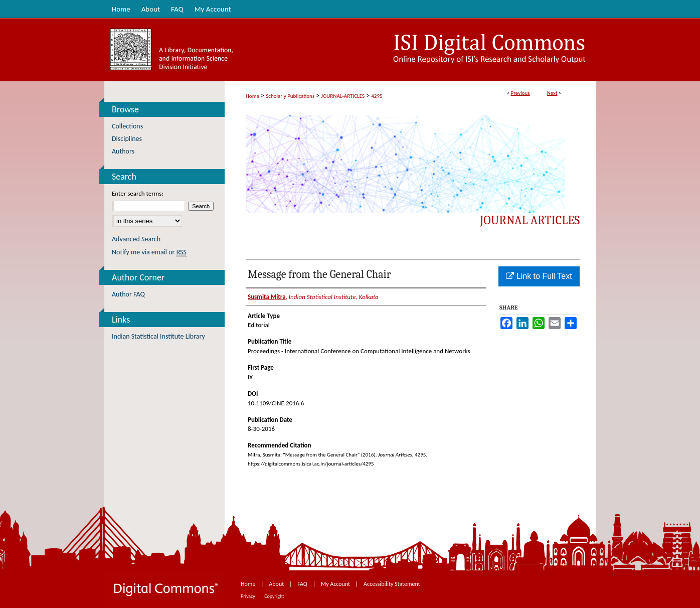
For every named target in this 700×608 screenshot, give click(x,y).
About (277, 584)
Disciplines (127, 139)
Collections (127, 126)
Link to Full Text (539, 276)
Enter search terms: (138, 193)
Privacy (248, 596)
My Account (336, 584)
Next (552, 93)
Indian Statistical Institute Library (158, 336)
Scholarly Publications (290, 96)
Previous (520, 93)
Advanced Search (136, 239)
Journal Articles (530, 220)
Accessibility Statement (392, 584)
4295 (377, 96)
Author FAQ (128, 294)
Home (252, 96)
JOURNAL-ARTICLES (343, 96)
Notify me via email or (149, 252)
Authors (123, 151)
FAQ (303, 584)
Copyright (274, 596)
